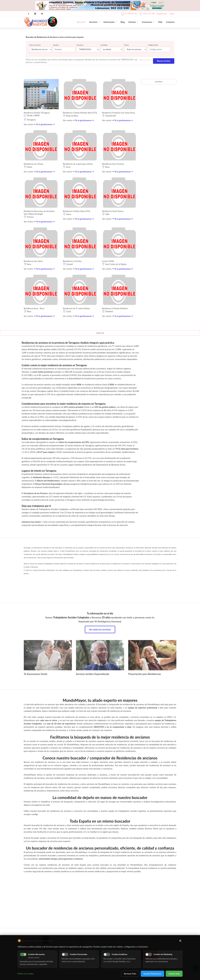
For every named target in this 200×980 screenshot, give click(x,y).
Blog (123, 22)
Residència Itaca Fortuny (113, 164)
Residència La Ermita (72, 261)
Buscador (81, 22)
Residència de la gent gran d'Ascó (78, 164)
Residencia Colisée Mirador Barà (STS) (80, 113)
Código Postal (153, 45)
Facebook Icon (29, 14)
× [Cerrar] (180, 941)
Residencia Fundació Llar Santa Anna (118, 113)
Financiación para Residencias (145, 674)
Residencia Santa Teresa (113, 211)
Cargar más (100, 333)
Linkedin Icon (35, 14)
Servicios (94, 22)
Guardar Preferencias (152, 974)
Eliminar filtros (146, 60)
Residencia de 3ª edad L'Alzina (76, 308)
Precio (127, 45)
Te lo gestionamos (45, 124)
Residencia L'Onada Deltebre (115, 308)
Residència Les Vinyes (34, 164)
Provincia (80, 45)
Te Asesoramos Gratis (36, 674)
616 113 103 (149, 13)
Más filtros (159, 82)
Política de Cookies (26, 974)
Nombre (56, 45)
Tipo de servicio (35, 45)
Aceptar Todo (174, 974)
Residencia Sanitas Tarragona (37, 113)
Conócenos (148, 22)
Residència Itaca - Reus (34, 308)
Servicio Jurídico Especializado (93, 674)
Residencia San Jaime (33, 261)
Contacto (170, 22)
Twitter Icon (42, 14)
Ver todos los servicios (100, 629)
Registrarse (162, 14)
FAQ (160, 22)
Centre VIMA (108, 261)
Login (172, 14)
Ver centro (30, 124)
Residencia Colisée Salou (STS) (76, 211)
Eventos (133, 22)
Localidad (104, 45)
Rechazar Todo (130, 974)
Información (110, 22)
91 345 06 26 (131, 13)
